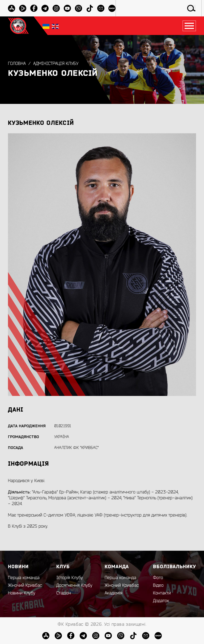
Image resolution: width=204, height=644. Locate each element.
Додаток (161, 601)
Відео (158, 585)
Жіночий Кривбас (25, 585)
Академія (114, 593)
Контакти (162, 593)
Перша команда (24, 578)
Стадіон (64, 593)
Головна (17, 64)
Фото (158, 578)
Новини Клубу (22, 593)
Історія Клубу (70, 578)
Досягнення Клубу (74, 585)
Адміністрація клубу (56, 64)
